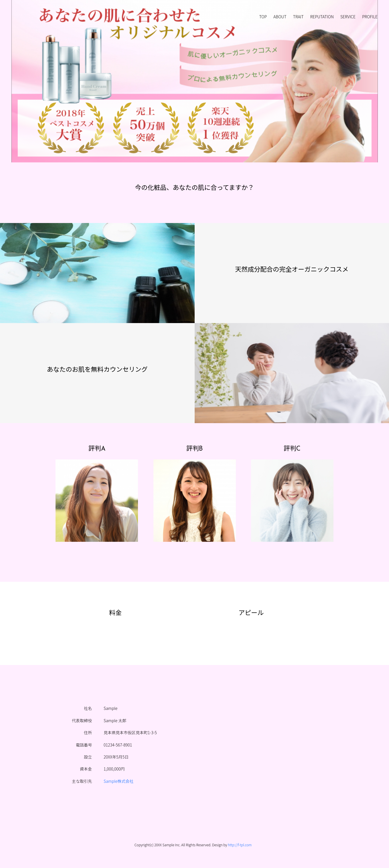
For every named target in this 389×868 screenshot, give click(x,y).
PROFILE (370, 17)
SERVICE (348, 17)
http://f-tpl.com (240, 845)
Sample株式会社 (119, 781)
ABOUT (280, 17)
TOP (263, 17)
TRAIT (298, 17)
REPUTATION (322, 17)
